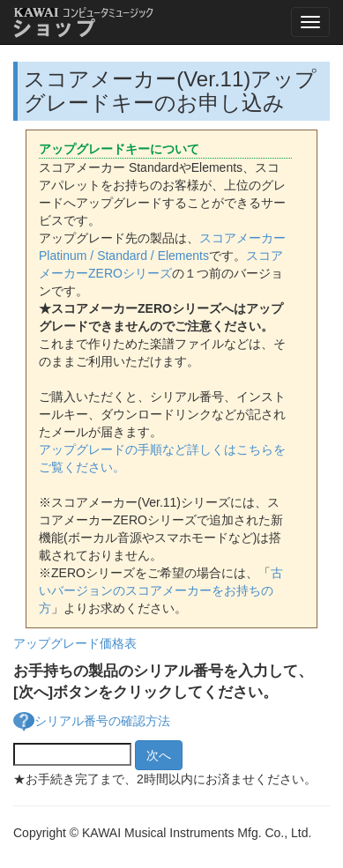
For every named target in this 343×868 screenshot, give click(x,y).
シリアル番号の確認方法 (102, 721)
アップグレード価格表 (75, 643)
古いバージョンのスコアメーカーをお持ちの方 (161, 590)
